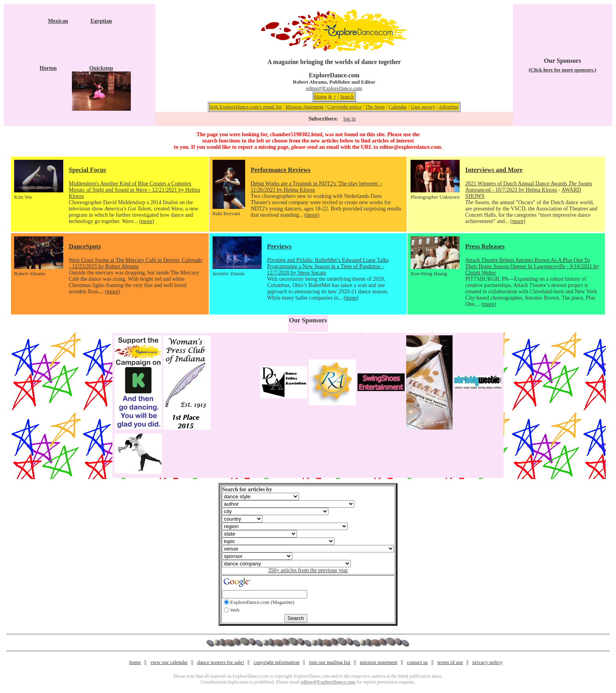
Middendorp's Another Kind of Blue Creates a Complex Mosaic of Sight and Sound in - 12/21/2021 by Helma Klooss (134, 190)
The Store (375, 107)
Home (321, 96)
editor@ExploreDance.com (334, 88)
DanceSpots (85, 246)
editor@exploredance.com (410, 147)
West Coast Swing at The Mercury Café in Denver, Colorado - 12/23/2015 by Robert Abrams (136, 263)
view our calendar (169, 662)
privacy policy (488, 662)
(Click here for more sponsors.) (563, 70)
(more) (147, 221)
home (135, 662)
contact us (418, 662)
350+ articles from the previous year (308, 570)
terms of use (450, 662)
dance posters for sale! (221, 662)
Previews (279, 246)
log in (349, 119)
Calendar (398, 107)
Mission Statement (305, 107)
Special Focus (87, 170)
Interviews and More (494, 170)
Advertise (448, 107)
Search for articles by (247, 489)
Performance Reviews (280, 170)
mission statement (379, 662)
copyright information (276, 662)
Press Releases (485, 246)
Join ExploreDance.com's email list (246, 107)
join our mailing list (330, 662)
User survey (423, 107)
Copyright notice (345, 107)
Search (347, 96)
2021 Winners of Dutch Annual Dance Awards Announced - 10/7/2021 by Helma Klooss (529, 187)
